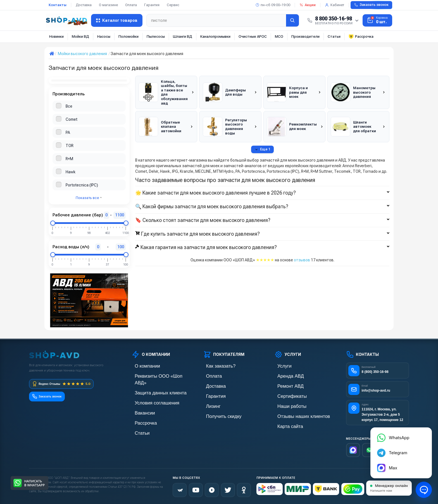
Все (69, 106)
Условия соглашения (150, 394)
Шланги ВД (183, 36)
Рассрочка (361, 37)
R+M (69, 159)
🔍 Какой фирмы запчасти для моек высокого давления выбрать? (262, 198)
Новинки (56, 36)
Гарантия (152, 5)
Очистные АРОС (253, 36)
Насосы (104, 36)
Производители (305, 36)
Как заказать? (215, 366)
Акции (308, 5)
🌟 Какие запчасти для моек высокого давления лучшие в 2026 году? (262, 184)
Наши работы (286, 404)
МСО (279, 36)
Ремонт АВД (285, 385)
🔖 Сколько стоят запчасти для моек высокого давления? (262, 211)
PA (68, 132)
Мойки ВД (80, 36)
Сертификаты (287, 394)
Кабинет (335, 5)
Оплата (131, 5)
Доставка (84, 5)
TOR (70, 146)
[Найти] (292, 20)
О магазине (108, 5)
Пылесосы (156, 36)
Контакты (58, 5)
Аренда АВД (285, 375)
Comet (72, 119)
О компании (142, 366)
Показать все (89, 198)
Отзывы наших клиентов (296, 413)
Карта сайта (285, 423)
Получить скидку (218, 413)
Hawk (71, 172)
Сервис (173, 5)
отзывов (302, 251)
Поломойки (128, 36)
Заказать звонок (371, 5)
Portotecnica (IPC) (82, 185)
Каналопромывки (215, 36)
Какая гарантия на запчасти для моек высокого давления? (262, 239)
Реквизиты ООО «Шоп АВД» (157, 375)
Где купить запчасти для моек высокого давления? (262, 225)
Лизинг (209, 404)
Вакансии (140, 404)
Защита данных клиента (153, 385)
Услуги (280, 366)
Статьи (334, 36)
